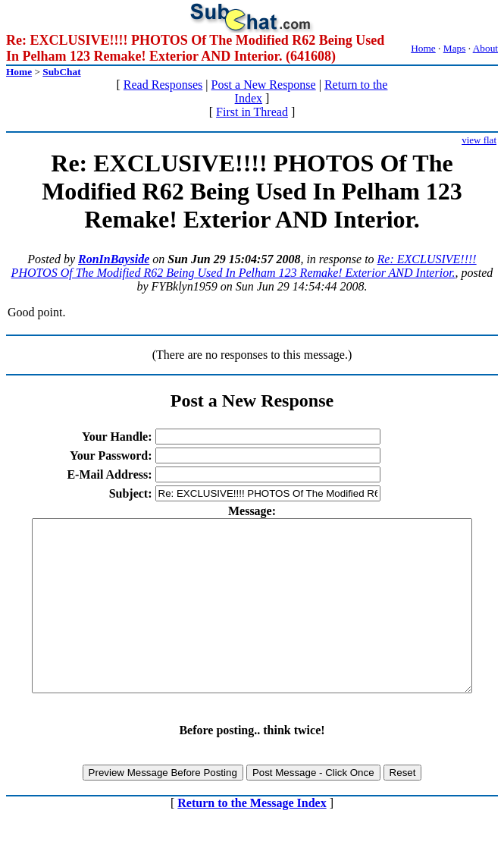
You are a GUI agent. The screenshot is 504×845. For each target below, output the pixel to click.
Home (423, 48)
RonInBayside (114, 259)
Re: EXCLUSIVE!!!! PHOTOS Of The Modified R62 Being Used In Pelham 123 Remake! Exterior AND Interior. (244, 266)
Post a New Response (263, 85)
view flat (479, 140)
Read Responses (163, 85)
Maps (455, 48)
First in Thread (252, 112)
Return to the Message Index (252, 837)
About (485, 48)
